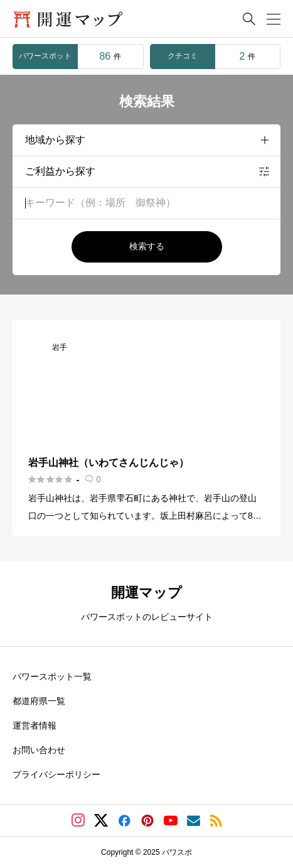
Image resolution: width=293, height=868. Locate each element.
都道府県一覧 (39, 701)
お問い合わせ (39, 750)
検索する (147, 246)
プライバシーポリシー (56, 774)
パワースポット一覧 (52, 676)
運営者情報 (35, 725)
